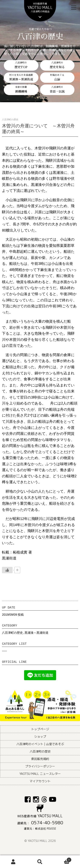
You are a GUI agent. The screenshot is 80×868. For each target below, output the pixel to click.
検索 (40, 862)
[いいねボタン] (7, 570)
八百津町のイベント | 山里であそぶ (40, 744)
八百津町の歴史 (12, 633)
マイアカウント (40, 781)
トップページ (40, 729)
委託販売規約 (40, 759)
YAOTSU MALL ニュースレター (40, 774)
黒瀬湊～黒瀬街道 (36, 633)
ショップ (40, 737)
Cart (62, 859)
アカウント (13, 862)
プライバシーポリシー (40, 766)
